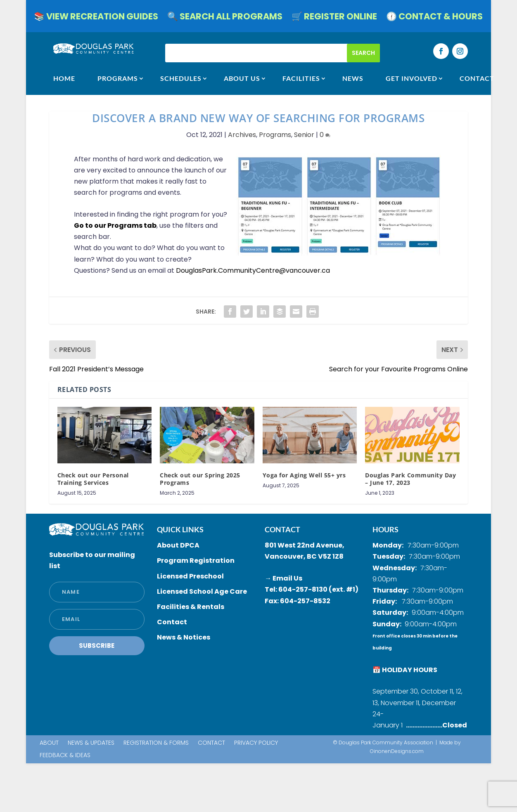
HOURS (385, 529)
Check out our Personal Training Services (93, 479)
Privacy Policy (256, 743)
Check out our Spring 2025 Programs (200, 479)
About (49, 743)
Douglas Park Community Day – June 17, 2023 (410, 479)
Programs (118, 78)
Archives (242, 135)
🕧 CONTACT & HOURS (434, 18)
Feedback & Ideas (65, 756)
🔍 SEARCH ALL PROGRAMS (225, 18)
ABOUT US (242, 78)
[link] (253, 270)
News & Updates (91, 743)
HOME (64, 78)
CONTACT (477, 78)
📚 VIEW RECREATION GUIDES (96, 18)
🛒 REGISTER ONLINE (334, 18)
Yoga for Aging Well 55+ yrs (304, 475)
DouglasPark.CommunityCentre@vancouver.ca (253, 270)
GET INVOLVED (411, 78)
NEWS (353, 78)
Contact (211, 743)
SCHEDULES (181, 78)
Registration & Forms (156, 743)
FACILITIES (301, 78)
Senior (304, 135)
